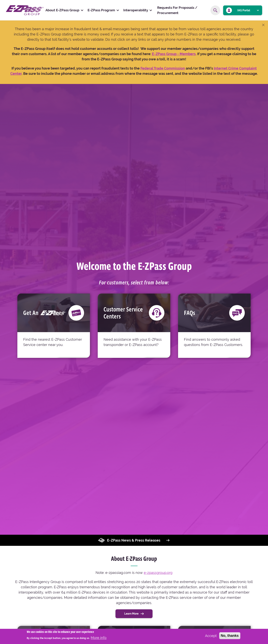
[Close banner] (263, 25)
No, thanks (230, 636)
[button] (65, 10)
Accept (211, 636)
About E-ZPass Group (62, 10)
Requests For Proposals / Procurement (177, 10)
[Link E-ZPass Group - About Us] (166, 54)
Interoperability (136, 10)
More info (99, 638)
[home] (25, 10)
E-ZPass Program (101, 10)
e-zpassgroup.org (158, 573)
